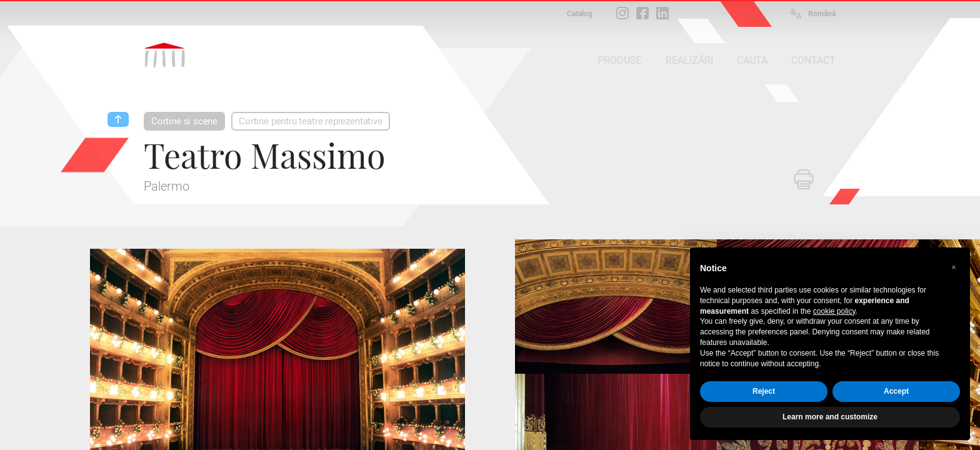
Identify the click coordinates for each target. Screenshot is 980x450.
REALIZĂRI (689, 60)
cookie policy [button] (834, 311)
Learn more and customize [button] (830, 417)
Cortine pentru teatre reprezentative (311, 121)
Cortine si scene (184, 121)
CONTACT (813, 60)
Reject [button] (764, 391)
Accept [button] (896, 391)
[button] (954, 267)
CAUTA (752, 60)
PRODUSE (620, 60)
